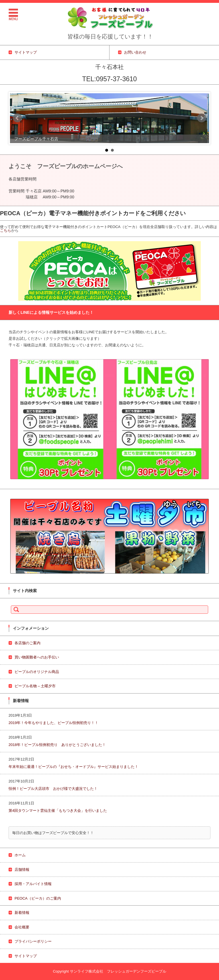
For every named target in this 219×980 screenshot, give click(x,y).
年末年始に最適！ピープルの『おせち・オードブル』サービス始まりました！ (73, 767)
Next (202, 118)
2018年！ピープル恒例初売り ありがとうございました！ (59, 745)
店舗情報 (22, 870)
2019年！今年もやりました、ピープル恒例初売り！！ (53, 723)
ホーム (20, 855)
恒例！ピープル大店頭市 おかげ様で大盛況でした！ (55, 789)
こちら (6, 230)
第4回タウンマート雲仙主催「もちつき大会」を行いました (58, 811)
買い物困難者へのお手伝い (37, 657)
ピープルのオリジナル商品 (37, 672)
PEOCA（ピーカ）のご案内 (38, 898)
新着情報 (22, 913)
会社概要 (22, 927)
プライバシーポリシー (33, 941)
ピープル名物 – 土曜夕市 (35, 686)
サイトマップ (26, 956)
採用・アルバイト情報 (33, 884)
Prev (17, 118)
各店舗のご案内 (28, 643)
